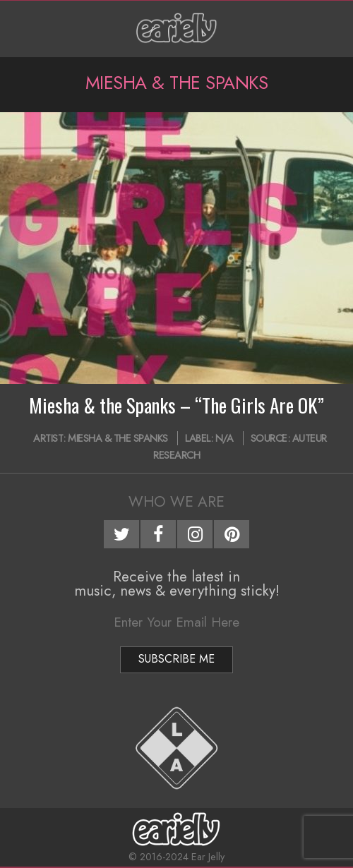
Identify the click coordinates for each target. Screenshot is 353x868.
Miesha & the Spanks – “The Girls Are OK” (176, 405)
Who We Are (176, 502)
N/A (225, 438)
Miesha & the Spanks (118, 438)
